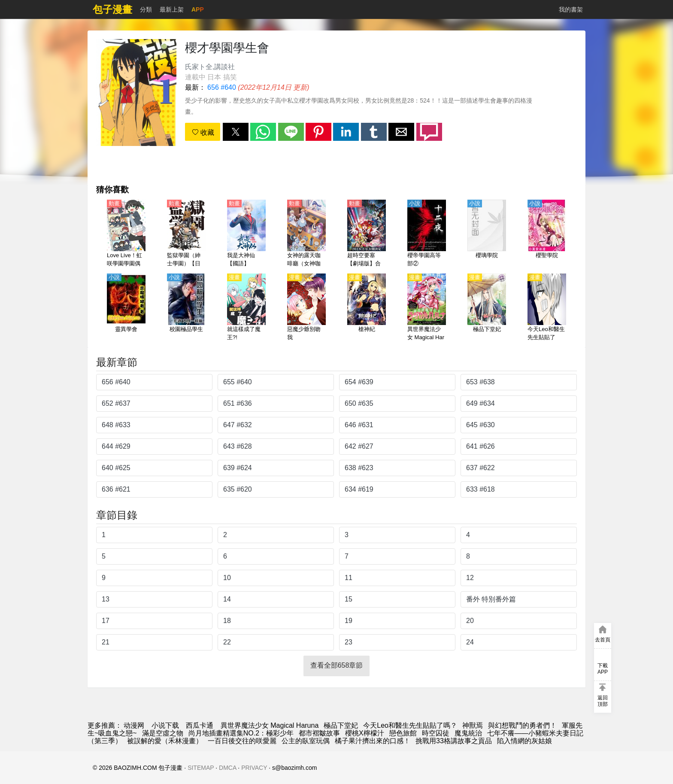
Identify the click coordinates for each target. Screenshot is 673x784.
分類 (146, 9)
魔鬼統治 (468, 733)
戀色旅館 (403, 733)
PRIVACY (254, 768)
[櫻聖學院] (547, 234)
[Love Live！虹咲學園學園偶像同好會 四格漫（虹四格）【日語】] (126, 234)
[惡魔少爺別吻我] (306, 308)
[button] (236, 132)
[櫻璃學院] (487, 234)
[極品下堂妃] (487, 308)
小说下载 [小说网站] (165, 725)
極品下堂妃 (341, 725)
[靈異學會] (126, 308)
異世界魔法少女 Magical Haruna (270, 725)
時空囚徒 (436, 733)
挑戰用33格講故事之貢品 (454, 741)
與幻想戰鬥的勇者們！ (522, 725)
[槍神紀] (367, 308)
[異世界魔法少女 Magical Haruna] (427, 308)
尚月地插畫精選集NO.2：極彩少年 (241, 733)
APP (198, 9)
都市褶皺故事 (319, 733)
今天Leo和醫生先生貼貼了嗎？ (410, 725)
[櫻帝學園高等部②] (427, 234)
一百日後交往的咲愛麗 (242, 741)
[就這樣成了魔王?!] (246, 308)
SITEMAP (201, 768)
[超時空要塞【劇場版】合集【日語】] (367, 234)
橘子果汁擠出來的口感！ (373, 741)
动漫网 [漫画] (134, 725)
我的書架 (571, 9)
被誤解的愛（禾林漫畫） (165, 741)
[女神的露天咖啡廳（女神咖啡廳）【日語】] (306, 234)
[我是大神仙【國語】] (246, 234)
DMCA (227, 768)
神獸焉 (473, 725)
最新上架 (172, 9)
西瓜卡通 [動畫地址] (200, 725)
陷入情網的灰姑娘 (524, 741)
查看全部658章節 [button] (337, 665)
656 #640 (222, 87)
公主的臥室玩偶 (306, 741)
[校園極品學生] (186, 308)
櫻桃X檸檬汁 (365, 733)
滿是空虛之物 (163, 733)
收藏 (203, 132)
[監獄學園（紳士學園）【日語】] (186, 234)
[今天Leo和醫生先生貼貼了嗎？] (547, 308)
